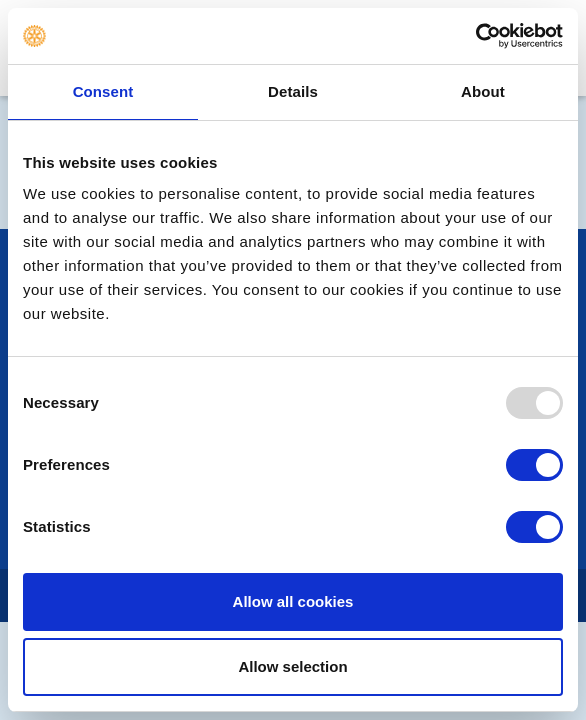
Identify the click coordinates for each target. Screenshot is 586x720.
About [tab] (483, 91)
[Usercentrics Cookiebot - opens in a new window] (475, 36)
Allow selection (292, 666)
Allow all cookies (293, 601)
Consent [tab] (103, 91)
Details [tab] (293, 91)
